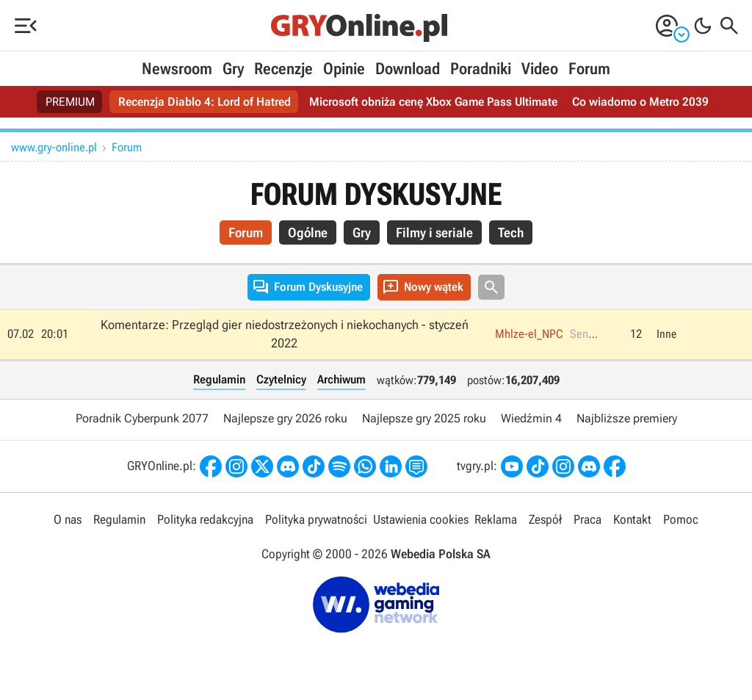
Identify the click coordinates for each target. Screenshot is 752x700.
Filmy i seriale (434, 232)
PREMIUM (70, 102)
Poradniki (481, 69)
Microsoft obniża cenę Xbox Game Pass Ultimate (433, 102)
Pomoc (681, 519)
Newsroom (177, 69)
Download (408, 69)
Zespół (545, 519)
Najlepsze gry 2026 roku (285, 418)
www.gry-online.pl (54, 147)
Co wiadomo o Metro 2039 (640, 102)
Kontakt (632, 519)
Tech (511, 232)
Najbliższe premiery (627, 418)
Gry (233, 69)
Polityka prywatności (316, 519)
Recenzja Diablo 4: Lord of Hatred (205, 102)
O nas (68, 519)
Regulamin (219, 379)
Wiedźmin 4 (531, 418)
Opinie (344, 69)
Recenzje (283, 69)
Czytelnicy (281, 379)
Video (540, 69)
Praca (587, 519)
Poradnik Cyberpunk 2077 (142, 418)
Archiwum (341, 379)
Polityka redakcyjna (205, 519)
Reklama (496, 519)
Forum (589, 69)
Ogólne (308, 232)
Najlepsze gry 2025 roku (424, 418)
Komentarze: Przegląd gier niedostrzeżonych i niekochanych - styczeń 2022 (285, 334)
